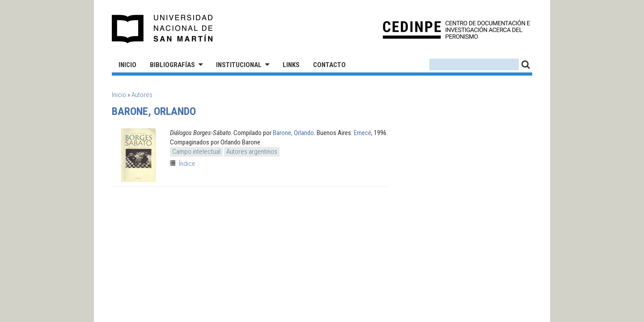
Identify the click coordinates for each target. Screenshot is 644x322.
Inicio (127, 65)
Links (291, 65)
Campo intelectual (196, 152)
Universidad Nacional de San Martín (163, 29)
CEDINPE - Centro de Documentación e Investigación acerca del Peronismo (456, 29)
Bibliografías (172, 65)
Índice (187, 164)
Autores (142, 95)
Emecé (362, 133)
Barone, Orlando (293, 133)
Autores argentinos (252, 152)
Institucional (239, 65)
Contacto (329, 65)
